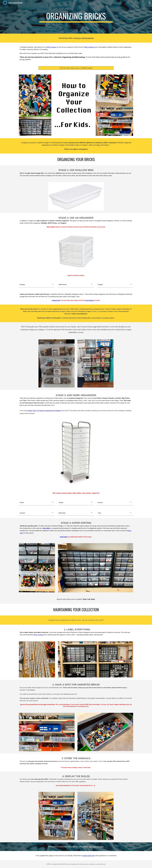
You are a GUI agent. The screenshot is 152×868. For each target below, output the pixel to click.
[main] (76, 17)
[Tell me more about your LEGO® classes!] (76, 68)
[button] (150, 3)
